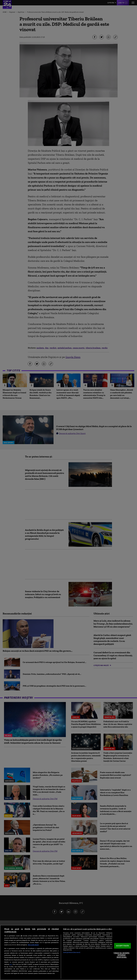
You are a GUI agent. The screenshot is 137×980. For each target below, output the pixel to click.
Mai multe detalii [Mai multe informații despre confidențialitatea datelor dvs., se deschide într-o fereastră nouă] (33, 945)
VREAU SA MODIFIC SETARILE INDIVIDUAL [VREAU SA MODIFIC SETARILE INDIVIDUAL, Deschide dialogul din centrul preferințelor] (122, 955)
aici (11, 964)
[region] (68, 952)
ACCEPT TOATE (122, 946)
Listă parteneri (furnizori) (72, 952)
